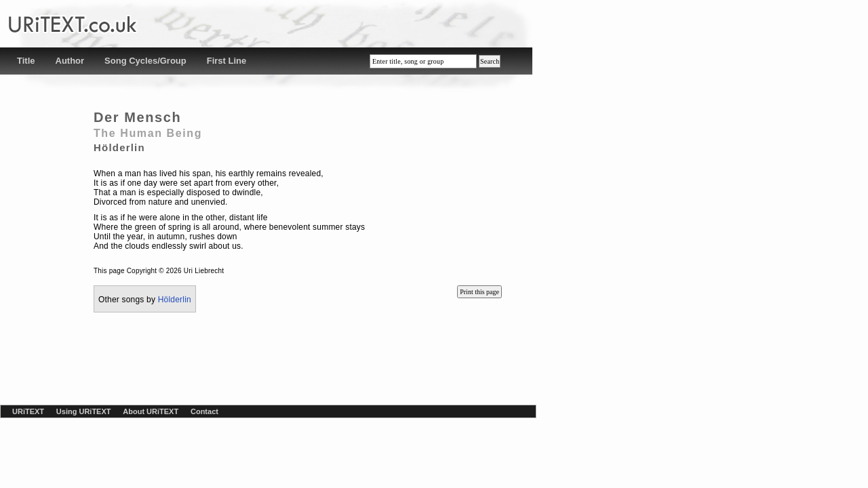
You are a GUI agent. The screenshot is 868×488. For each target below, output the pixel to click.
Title (26, 61)
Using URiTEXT (84, 411)
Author (70, 61)
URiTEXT (28, 411)
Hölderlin (175, 300)
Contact (204, 411)
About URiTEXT (151, 411)
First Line (227, 61)
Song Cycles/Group (145, 61)
